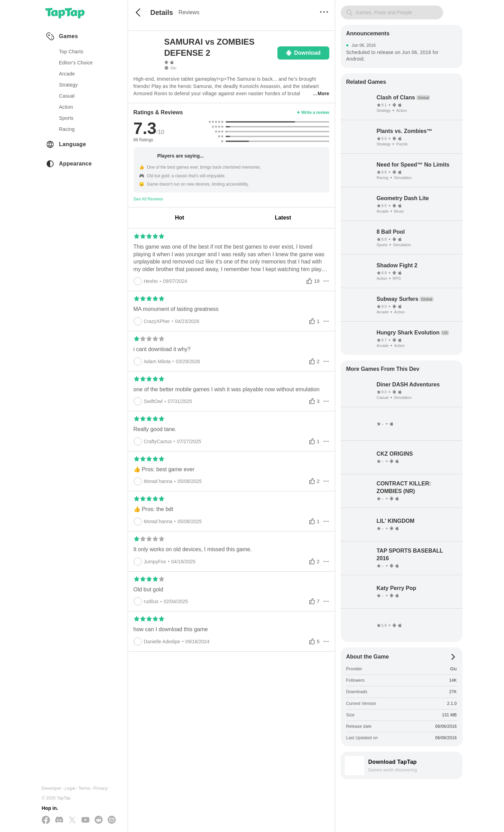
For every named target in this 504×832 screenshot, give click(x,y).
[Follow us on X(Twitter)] (72, 820)
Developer (52, 788)
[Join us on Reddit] (99, 820)
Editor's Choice (76, 63)
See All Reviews (148, 199)
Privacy (100, 788)
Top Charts (71, 52)
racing (67, 129)
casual (67, 96)
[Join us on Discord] (59, 820)
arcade (67, 74)
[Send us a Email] (112, 820)
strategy (68, 85)
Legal (70, 788)
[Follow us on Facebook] (46, 820)
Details (162, 12)
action (66, 107)
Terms (84, 788)
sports (66, 118)
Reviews (189, 12)
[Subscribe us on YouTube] (85, 820)
